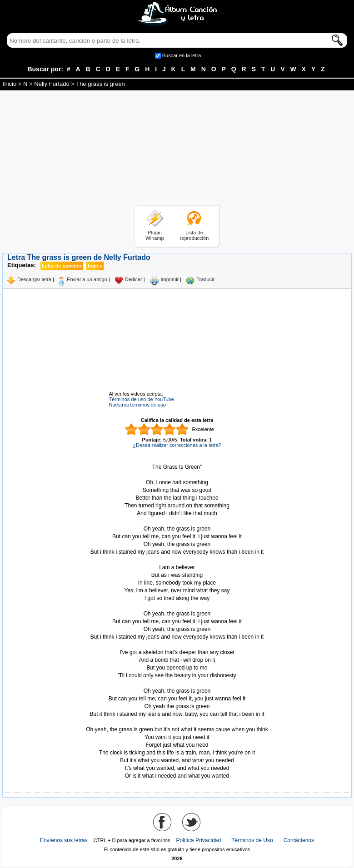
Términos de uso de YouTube (142, 399)
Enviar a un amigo (87, 279)
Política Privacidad (198, 840)
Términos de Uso (252, 840)
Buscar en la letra (182, 55)
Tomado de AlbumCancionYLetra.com (177, 722)
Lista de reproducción (194, 235)
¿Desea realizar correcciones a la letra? (177, 445)
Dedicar (134, 279)
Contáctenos (299, 840)
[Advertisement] (177, 149)
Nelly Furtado (52, 84)
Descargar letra (34, 279)
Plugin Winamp (155, 235)
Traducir (205, 279)
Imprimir (170, 279)
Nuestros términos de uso (137, 405)
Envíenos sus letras (64, 840)
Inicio (10, 84)
